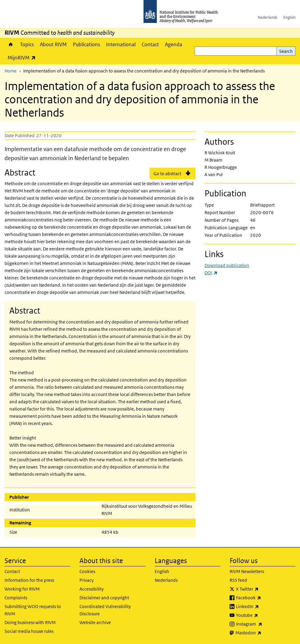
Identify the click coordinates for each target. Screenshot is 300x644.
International (121, 44)
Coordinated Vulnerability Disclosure (105, 610)
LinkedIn (263, 607)
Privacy (87, 580)
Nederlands (268, 17)
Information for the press (29, 580)
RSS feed (238, 580)
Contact (150, 44)
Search (286, 51)
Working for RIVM (22, 589)
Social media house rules (29, 631)
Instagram (265, 624)
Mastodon (264, 633)
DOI (211, 273)
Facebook (264, 598)
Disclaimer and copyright (104, 598)
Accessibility (92, 589)
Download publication (227, 265)
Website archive (95, 622)
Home (11, 44)
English (289, 17)
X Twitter (263, 589)
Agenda (174, 44)
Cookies (87, 571)
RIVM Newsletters (247, 571)
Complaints (16, 598)
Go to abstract (167, 174)
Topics (27, 44)
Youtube (263, 615)
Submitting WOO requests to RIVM (33, 610)
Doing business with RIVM (30, 622)
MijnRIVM (23, 58)
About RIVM (53, 44)
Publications (86, 44)
